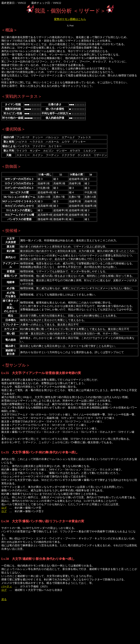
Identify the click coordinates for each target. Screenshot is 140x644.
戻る (4, 599)
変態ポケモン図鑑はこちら (70, 19)
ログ (4, 508)
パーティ (7, 586)
